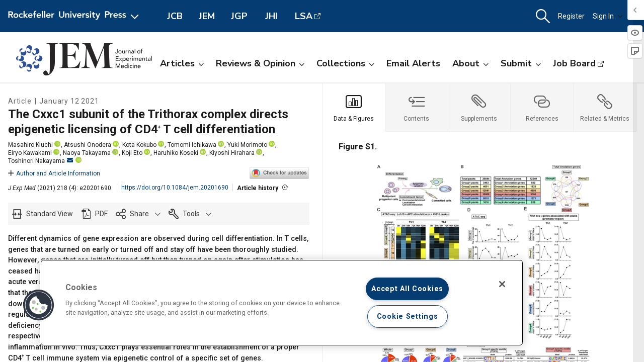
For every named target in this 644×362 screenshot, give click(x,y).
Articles (182, 63)
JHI (271, 16)
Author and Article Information (54, 173)
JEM (207, 16)
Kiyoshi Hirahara (232, 153)
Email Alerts (413, 63)
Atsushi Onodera (88, 145)
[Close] (502, 284)
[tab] (354, 108)
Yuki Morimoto (247, 145)
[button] (543, 16)
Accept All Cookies (407, 289)
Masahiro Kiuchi (30, 145)
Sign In (608, 16)
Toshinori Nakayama (41, 161)
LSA (304, 16)
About (470, 63)
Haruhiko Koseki (176, 153)
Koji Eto (132, 153)
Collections (345, 63)
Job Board (574, 63)
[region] (282, 303)
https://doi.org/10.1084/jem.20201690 (175, 188)
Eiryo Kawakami (30, 153)
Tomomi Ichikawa (192, 145)
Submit (521, 63)
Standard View (50, 214)
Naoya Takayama (87, 153)
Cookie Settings (408, 316)
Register (571, 16)
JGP (239, 16)
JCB (175, 16)
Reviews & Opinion (260, 63)
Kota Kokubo (139, 145)
